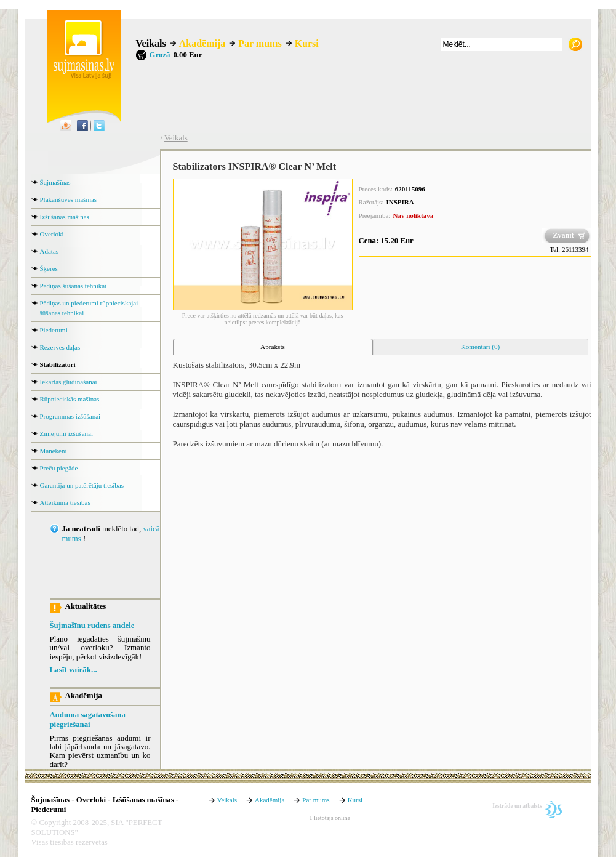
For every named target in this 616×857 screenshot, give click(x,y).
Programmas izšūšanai (70, 416)
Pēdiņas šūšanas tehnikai (74, 286)
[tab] (273, 347)
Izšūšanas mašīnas (65, 217)
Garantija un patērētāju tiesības (82, 485)
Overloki (52, 234)
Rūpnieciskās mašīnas (70, 399)
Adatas (50, 251)
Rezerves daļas (60, 347)
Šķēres (49, 268)
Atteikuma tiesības (65, 502)
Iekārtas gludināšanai (69, 382)
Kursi (307, 43)
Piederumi (54, 330)
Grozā (160, 55)
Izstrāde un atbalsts (517, 806)
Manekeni (54, 451)
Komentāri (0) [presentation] (481, 347)
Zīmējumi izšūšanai (66, 433)
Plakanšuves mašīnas (69, 199)
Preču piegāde (59, 468)
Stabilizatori (58, 364)
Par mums (260, 43)
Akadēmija (202, 43)
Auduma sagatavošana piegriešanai (88, 720)
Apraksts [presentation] (273, 347)
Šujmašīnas (55, 182)
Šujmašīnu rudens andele (92, 626)
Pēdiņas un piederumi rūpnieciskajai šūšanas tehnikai (89, 308)
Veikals (151, 43)
